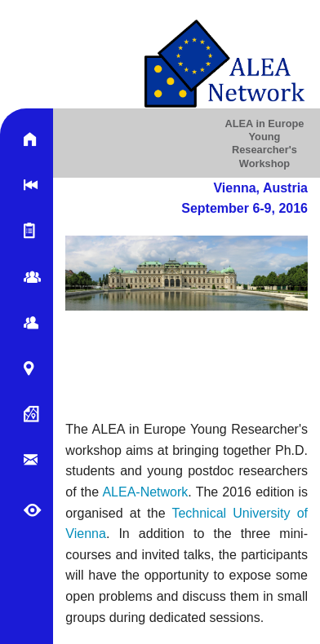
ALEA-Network (145, 492)
